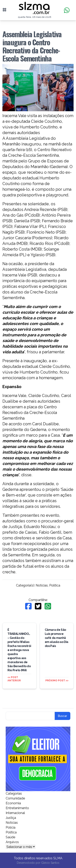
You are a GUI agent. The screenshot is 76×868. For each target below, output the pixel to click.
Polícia (11, 827)
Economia (13, 803)
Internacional (15, 813)
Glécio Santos (50, 863)
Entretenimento (17, 808)
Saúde (10, 837)
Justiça (11, 818)
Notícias (42, 585)
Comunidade (15, 798)
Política (55, 585)
